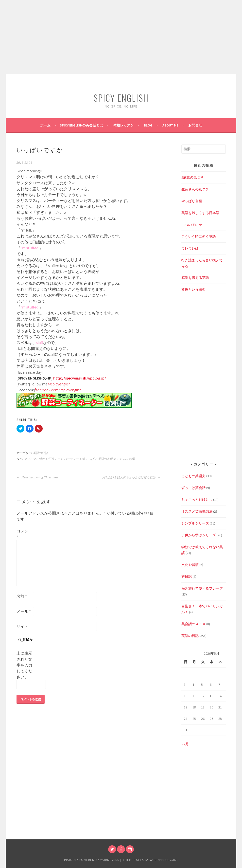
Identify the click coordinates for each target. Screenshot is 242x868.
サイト (22, 626)
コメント (24, 534)
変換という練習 (193, 289)
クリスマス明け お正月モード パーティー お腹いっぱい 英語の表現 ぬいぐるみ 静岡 (79, 459)
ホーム (45, 125)
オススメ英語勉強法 (197, 511)
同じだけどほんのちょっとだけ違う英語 (131, 477)
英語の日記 (40, 453)
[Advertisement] (121, 37)
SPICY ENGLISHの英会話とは (81, 125)
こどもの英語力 (193, 476)
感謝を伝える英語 (195, 278)
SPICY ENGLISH (121, 98)
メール (24, 611)
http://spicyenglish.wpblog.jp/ (80, 378)
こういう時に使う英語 (199, 236)
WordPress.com (163, 860)
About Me (170, 125)
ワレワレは (190, 248)
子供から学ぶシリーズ (199, 535)
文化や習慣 (190, 565)
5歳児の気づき (193, 177)
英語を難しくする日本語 (200, 213)
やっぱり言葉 (192, 201)
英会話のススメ (193, 624)
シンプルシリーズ (195, 523)
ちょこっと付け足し (197, 500)
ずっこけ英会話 (193, 488)
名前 (22, 596)
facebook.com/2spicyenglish (58, 390)
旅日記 (187, 577)
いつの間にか (192, 225)
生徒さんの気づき (195, 189)
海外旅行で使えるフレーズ (202, 588)
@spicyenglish (59, 384)
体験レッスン (123, 125)
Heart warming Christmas (37, 477)
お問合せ (195, 125)
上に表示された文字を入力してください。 (24, 665)
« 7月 (185, 744)
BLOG (148, 125)
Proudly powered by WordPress (92, 860)
